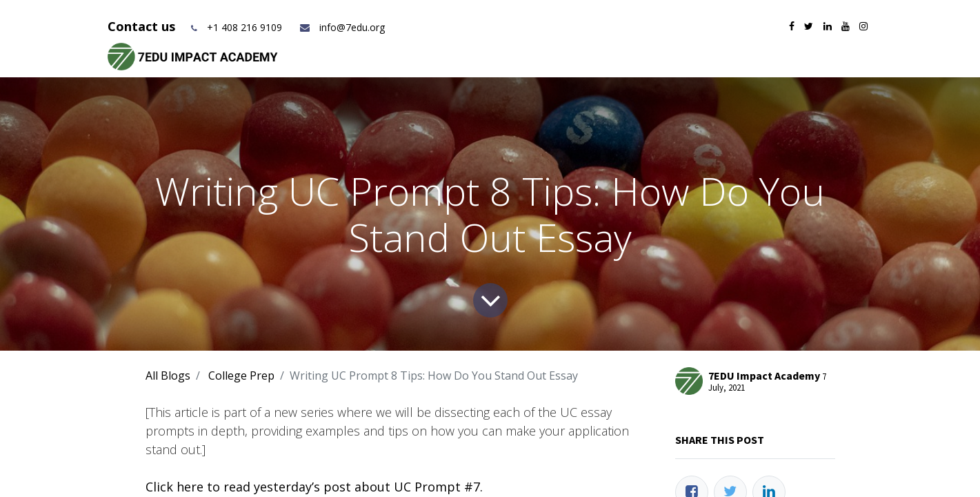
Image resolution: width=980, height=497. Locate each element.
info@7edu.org (342, 27)
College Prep (241, 376)
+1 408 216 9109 (244, 27)
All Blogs (168, 376)
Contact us (143, 26)
